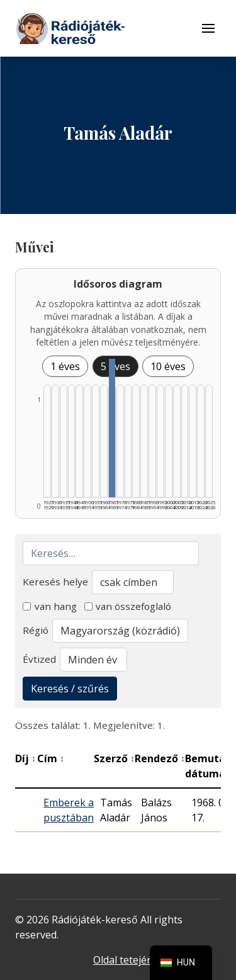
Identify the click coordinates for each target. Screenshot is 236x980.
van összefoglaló (128, 606)
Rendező (160, 758)
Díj (25, 758)
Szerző (114, 758)
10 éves (168, 366)
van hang (50, 606)
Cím (51, 758)
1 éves (65, 366)
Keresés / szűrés (70, 689)
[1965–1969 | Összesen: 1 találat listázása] (112, 428)
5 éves (115, 366)
